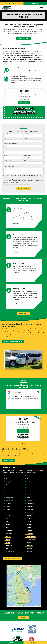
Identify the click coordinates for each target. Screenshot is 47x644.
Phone (5, 138)
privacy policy (26, 185)
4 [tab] (24, 412)
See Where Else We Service (13, 558)
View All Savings (9, 461)
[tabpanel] (24, 399)
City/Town (6, 155)
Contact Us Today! (24, 38)
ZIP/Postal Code (7, 160)
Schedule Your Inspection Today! (13, 342)
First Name (6, 133)
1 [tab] (17, 412)
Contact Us (24, 618)
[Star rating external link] (24, 1)
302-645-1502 (35, 613)
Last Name (27, 133)
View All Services (24, 313)
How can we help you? (9, 167)
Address (5, 150)
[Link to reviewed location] (24, 392)
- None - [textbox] (27, 158)
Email (26, 138)
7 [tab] (30, 412)
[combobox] (34, 158)
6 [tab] (28, 412)
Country (26, 160)
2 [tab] (19, 412)
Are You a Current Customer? (10, 144)
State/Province (28, 155)
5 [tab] (26, 412)
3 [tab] (21, 412)
